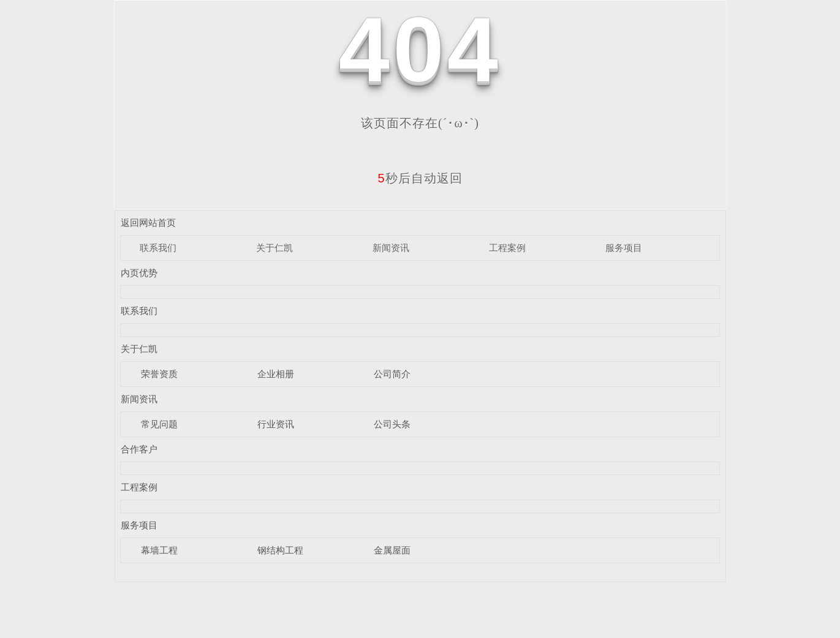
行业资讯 (276, 424)
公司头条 (392, 424)
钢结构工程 (280, 550)
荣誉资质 (159, 374)
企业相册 (276, 374)
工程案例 (507, 248)
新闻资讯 (391, 248)
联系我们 (158, 248)
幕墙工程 (159, 550)
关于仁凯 (274, 248)
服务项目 (624, 248)
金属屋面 (392, 550)
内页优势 (139, 273)
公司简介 (392, 374)
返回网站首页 (148, 223)
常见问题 (159, 424)
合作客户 (139, 449)
